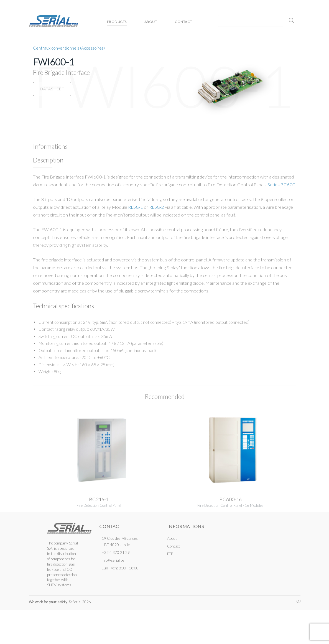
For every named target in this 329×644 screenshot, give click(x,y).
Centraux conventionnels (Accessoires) (69, 48)
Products (116, 22)
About (152, 22)
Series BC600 (281, 184)
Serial (53, 21)
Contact (186, 22)
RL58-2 (157, 207)
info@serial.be (113, 560)
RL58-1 (136, 207)
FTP (170, 554)
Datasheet (51, 88)
